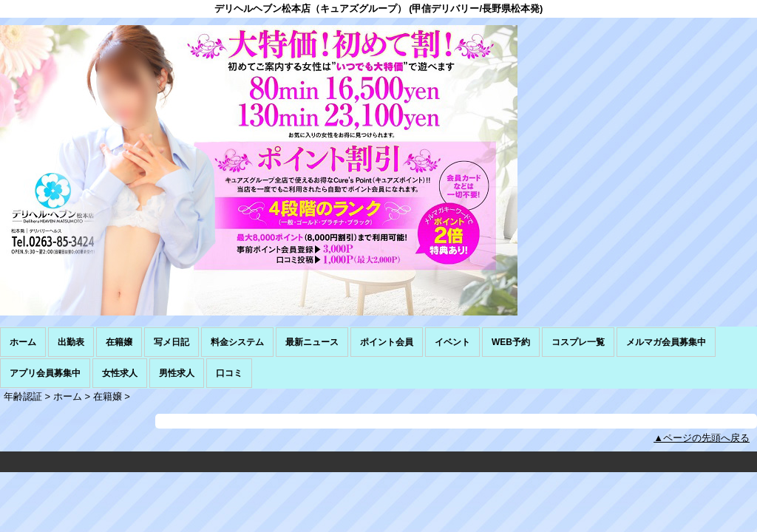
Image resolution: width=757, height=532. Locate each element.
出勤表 (71, 342)
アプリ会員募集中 (45, 373)
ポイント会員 (387, 342)
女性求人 (120, 373)
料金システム (237, 342)
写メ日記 (172, 342)
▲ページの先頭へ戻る (702, 438)
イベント (452, 342)
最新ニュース (312, 342)
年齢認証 (23, 396)
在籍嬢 (119, 342)
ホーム (23, 342)
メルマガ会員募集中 (666, 342)
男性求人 (177, 373)
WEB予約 (511, 342)
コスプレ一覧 (578, 342)
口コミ (229, 373)
